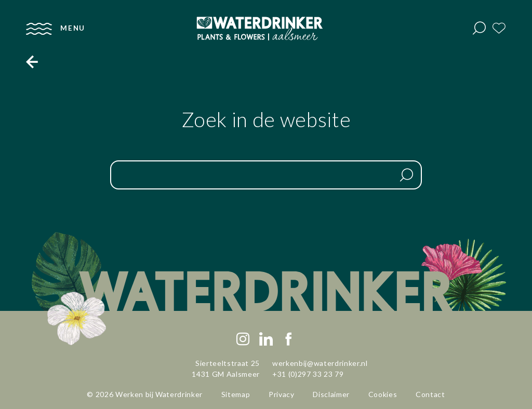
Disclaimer (331, 394)
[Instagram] (243, 339)
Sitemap (236, 394)
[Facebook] (289, 339)
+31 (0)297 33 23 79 (308, 374)
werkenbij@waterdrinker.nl (320, 363)
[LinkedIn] (266, 339)
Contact (430, 394)
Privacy (282, 394)
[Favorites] (499, 29)
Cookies (383, 394)
